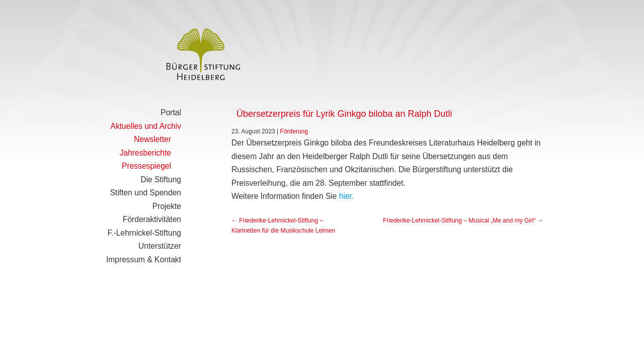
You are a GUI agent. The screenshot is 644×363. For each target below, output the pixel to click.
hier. (346, 196)
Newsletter (152, 139)
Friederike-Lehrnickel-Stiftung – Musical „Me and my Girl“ (463, 221)
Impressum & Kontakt (144, 260)
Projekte (167, 206)
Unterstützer (160, 246)
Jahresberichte (145, 153)
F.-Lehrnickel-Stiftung (144, 233)
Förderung (294, 131)
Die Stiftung (161, 179)
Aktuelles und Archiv (146, 126)
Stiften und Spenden (146, 193)
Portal (171, 113)
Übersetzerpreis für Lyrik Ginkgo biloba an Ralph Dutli (344, 114)
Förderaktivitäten (152, 219)
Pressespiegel (146, 166)
